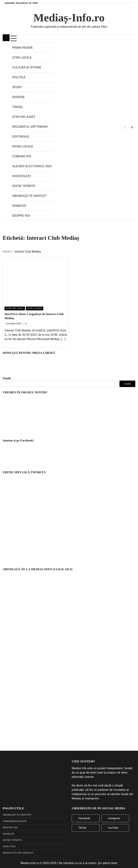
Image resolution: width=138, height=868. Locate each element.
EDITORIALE (21, 137)
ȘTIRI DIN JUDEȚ (24, 117)
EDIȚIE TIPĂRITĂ (24, 186)
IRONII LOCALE (23, 146)
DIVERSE (19, 97)
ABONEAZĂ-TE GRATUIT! (29, 196)
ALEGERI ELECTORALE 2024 (32, 166)
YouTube (111, 828)
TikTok (80, 828)
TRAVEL (18, 107)
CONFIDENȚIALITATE (15, 821)
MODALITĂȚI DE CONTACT (18, 853)
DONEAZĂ (19, 206)
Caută (7, 378)
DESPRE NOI (21, 216)
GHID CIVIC (9, 846)
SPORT (17, 87)
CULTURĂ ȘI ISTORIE (27, 67)
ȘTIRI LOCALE (22, 58)
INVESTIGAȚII (22, 176)
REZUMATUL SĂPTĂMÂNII (30, 127)
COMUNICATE (22, 156)
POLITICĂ (19, 77)
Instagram (112, 818)
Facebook (82, 818)
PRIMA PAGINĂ (22, 48)
